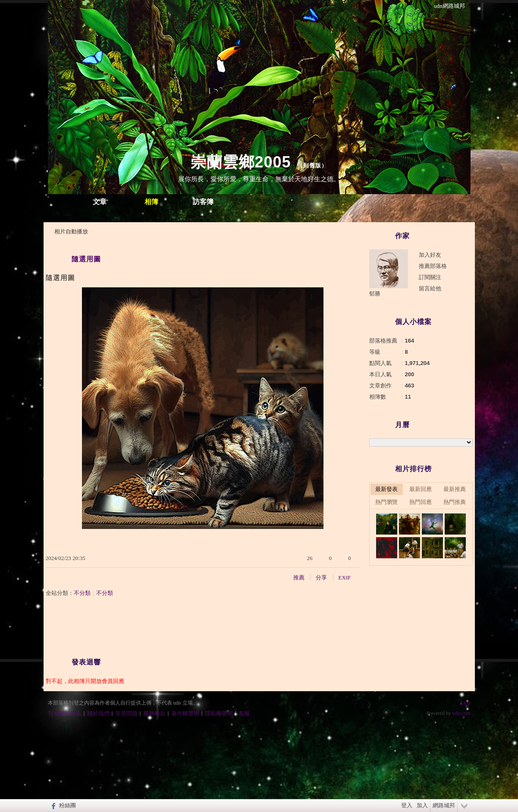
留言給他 (430, 288)
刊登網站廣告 (65, 713)
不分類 (82, 593)
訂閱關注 (430, 277)
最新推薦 (455, 489)
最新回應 (421, 489)
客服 (244, 713)
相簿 (151, 202)
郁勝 (375, 294)
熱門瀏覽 (386, 502)
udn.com (461, 713)
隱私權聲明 (219, 713)
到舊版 (312, 165)
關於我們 (98, 713)
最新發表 (386, 489)
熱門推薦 (455, 502)
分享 (321, 578)
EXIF (345, 578)
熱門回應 (421, 502)
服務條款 (154, 713)
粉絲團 (67, 805)
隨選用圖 (86, 259)
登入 (407, 805)
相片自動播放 (71, 231)
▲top (464, 703)
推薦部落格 (433, 266)
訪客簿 (203, 202)
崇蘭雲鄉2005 (241, 162)
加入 (422, 805)
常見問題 (126, 713)
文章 (100, 202)
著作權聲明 (185, 713)
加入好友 (430, 255)
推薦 (299, 578)
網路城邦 (444, 805)
